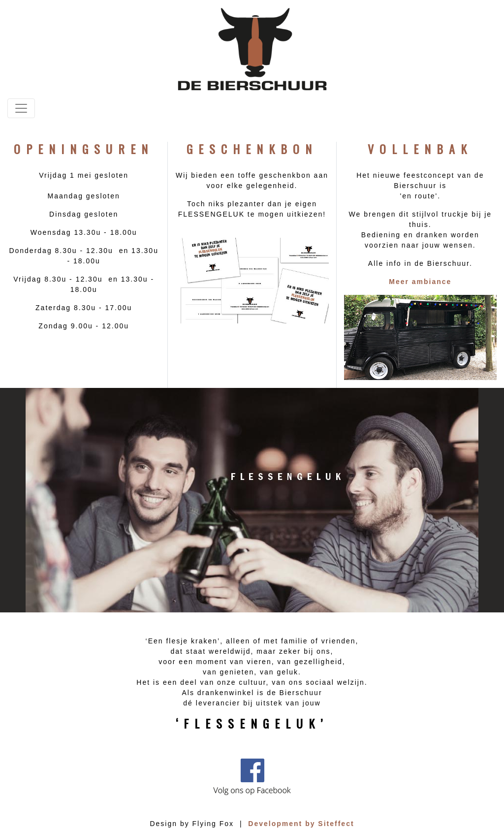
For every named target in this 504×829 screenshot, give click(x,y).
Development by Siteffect (301, 824)
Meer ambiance (420, 282)
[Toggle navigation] (21, 108)
